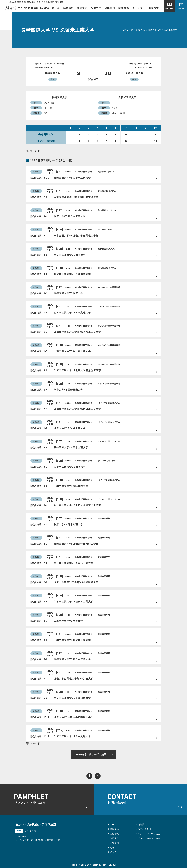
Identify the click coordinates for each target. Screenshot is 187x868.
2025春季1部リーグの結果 (91, 755)
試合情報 (69, 8)
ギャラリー (139, 8)
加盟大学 (96, 8)
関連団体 (124, 8)
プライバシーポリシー (149, 838)
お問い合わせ (145, 829)
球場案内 (110, 8)
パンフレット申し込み (149, 834)
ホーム (56, 8)
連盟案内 (82, 8)
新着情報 (154, 8)
